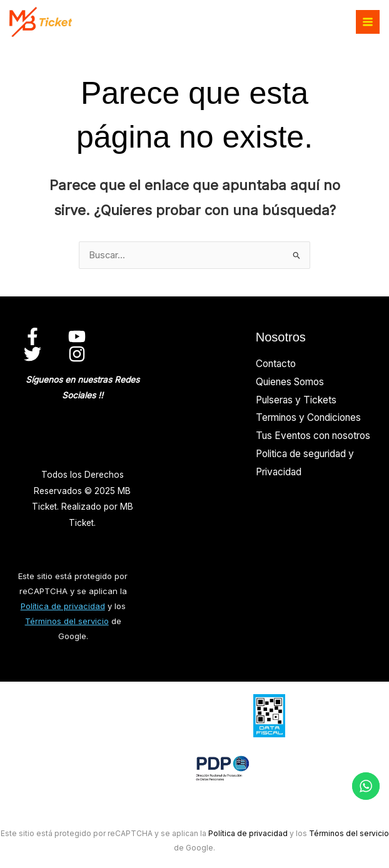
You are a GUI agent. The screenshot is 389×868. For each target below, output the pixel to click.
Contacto (276, 364)
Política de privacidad (63, 606)
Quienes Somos (290, 382)
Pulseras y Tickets (296, 400)
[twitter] (35, 354)
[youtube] (79, 336)
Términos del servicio (67, 621)
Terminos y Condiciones (308, 417)
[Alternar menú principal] (368, 22)
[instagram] (79, 354)
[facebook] (35, 336)
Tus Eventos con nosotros (313, 436)
